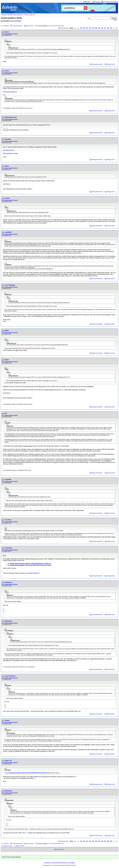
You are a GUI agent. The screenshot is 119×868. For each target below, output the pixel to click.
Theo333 (8, 139)
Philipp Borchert (11, 117)
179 (81, 28)
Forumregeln (71, 863)
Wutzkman (8, 582)
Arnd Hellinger (10, 285)
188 (108, 28)
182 (90, 28)
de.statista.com (8, 150)
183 (93, 28)
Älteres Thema (20, 846)
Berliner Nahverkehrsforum (16, 15)
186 (102, 28)
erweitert (115, 20)
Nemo (7, 166)
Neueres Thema (8, 846)
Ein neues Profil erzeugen (111, 2)
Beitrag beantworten (97, 64)
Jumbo (7, 198)
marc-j (7, 32)
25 (49, 26)
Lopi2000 (8, 232)
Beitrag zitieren (111, 64)
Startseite (4, 15)
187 (105, 28)
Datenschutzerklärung (59, 863)
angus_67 (8, 761)
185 (99, 28)
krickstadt (17, 21)
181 (87, 28)
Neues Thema (30, 26)
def (6, 413)
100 (54, 26)
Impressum (48, 863)
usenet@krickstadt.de (33, 573)
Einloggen (97, 2)
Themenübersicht (18, 26)
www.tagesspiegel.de (10, 92)
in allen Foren (60, 26)
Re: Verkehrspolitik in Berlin (10, 34)
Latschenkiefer (10, 676)
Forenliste (6, 26)
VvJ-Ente (8, 520)
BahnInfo (74, 865)
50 (52, 26)
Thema (26, 15)
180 (84, 28)
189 (111, 28)
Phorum (51, 865)
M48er (7, 331)
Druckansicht (60, 849)
